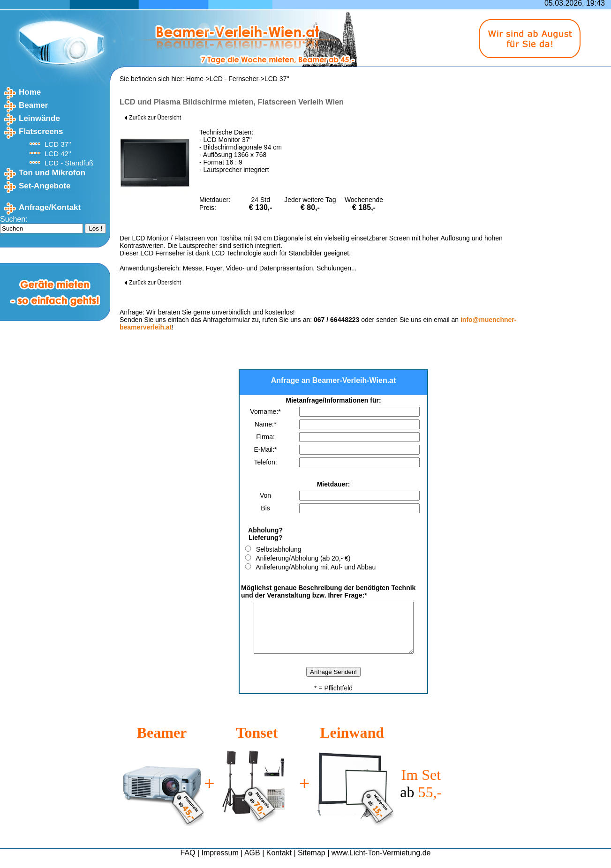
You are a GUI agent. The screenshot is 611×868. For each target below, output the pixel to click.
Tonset (257, 742)
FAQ (188, 863)
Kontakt (279, 863)
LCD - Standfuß (69, 163)
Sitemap (312, 863)
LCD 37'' (58, 144)
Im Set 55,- (421, 793)
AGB (252, 863)
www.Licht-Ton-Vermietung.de (381, 863)
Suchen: (14, 219)
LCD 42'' (58, 153)
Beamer (33, 105)
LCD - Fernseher (234, 79)
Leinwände (39, 118)
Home (30, 92)
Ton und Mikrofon (52, 173)
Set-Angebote (45, 186)
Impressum (220, 863)
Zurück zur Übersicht (153, 118)
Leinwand (352, 742)
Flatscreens (41, 131)
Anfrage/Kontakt (50, 207)
